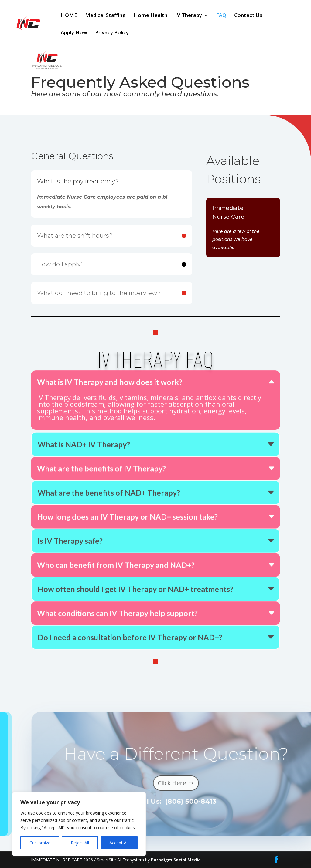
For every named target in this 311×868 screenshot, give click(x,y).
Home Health (150, 16)
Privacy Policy (112, 33)
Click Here (190, 783)
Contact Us (248, 16)
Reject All (80, 843)
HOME (69, 16)
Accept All (119, 843)
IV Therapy (189, 16)
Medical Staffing (105, 16)
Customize (40, 843)
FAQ (221, 16)
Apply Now (74, 33)
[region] (79, 824)
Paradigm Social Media (176, 860)
